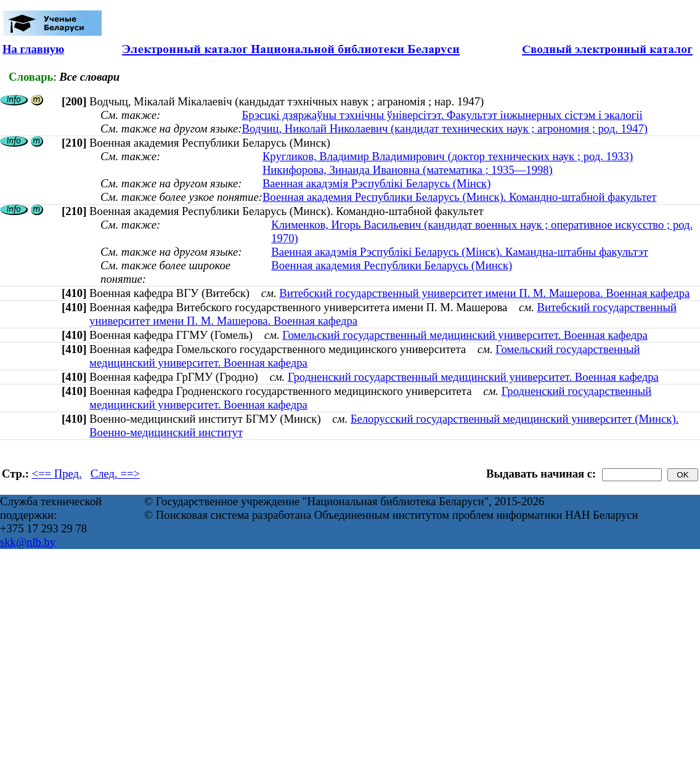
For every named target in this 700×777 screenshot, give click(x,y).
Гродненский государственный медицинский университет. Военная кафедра (473, 377)
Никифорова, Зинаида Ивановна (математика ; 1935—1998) (408, 170)
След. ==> (115, 474)
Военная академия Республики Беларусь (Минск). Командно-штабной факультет (460, 197)
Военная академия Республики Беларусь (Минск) (392, 265)
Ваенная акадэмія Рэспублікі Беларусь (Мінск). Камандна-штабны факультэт (459, 252)
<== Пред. (57, 474)
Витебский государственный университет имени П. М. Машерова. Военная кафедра (484, 293)
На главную (33, 49)
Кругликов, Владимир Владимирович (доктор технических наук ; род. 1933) (448, 156)
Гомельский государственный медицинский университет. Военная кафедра (465, 335)
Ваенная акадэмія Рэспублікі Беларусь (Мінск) (376, 183)
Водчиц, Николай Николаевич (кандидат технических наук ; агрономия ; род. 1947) (445, 128)
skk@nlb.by (28, 542)
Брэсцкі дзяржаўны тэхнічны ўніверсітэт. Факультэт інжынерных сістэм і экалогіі (442, 115)
